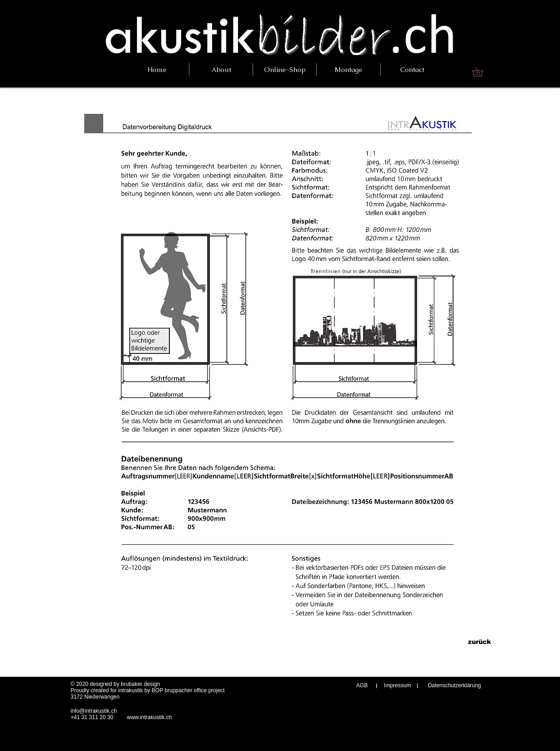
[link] (482, 72)
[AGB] (362, 686)
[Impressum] (397, 686)
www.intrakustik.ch (150, 717)
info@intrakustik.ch (94, 711)
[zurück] (479, 642)
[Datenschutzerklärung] (454, 686)
